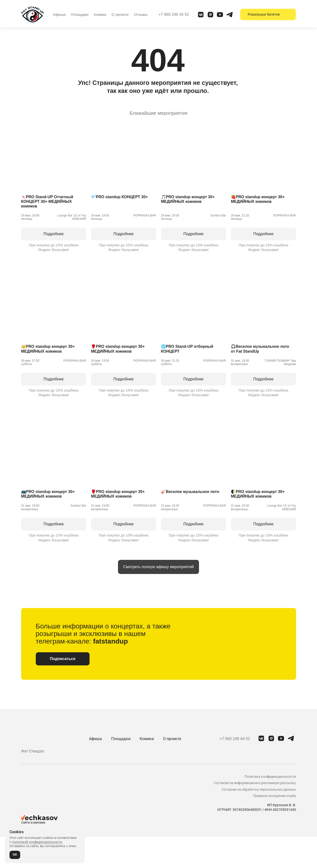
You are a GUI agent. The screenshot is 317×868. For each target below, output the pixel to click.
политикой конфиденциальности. (37, 841)
